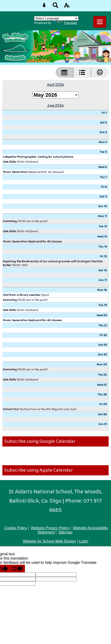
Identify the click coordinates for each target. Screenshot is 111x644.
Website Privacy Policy (50, 528)
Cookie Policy (16, 528)
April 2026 (55, 85)
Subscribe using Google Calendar (40, 441)
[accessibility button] (67, 7)
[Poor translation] (17, 569)
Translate (66, 23)
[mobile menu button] (100, 22)
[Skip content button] (44, 7)
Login (84, 541)
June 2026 (55, 105)
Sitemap (65, 532)
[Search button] (55, 7)
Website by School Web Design (49, 541)
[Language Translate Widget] (56, 18)
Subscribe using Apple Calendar (39, 470)
